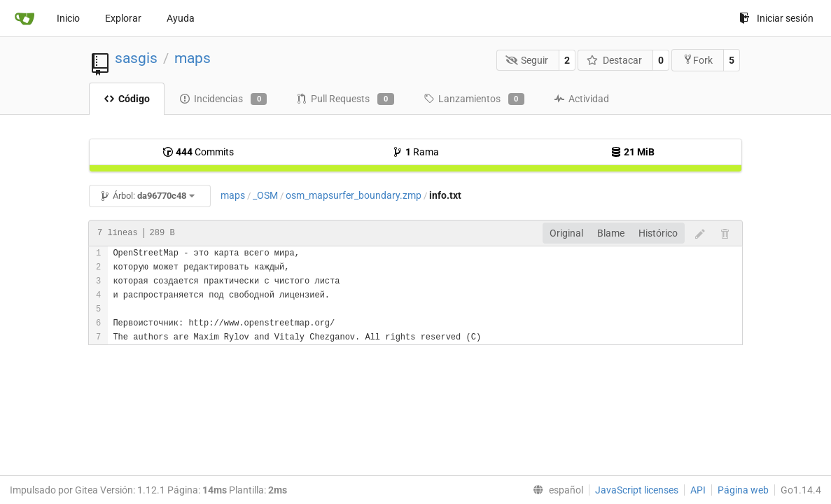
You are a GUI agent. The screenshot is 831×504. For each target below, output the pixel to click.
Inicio (68, 18)
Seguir (527, 60)
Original (566, 233)
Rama (415, 152)
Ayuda (181, 18)
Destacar (614, 60)
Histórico (658, 233)
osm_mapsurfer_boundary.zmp (354, 195)
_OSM (265, 195)
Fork (698, 60)
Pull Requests (345, 99)
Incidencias (223, 99)
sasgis (136, 58)
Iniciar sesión (776, 18)
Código (127, 99)
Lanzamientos (474, 99)
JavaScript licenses (637, 490)
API (698, 490)
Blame (611, 233)
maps (193, 58)
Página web (743, 490)
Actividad (581, 99)
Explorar (123, 18)
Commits (198, 152)
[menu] (555, 490)
